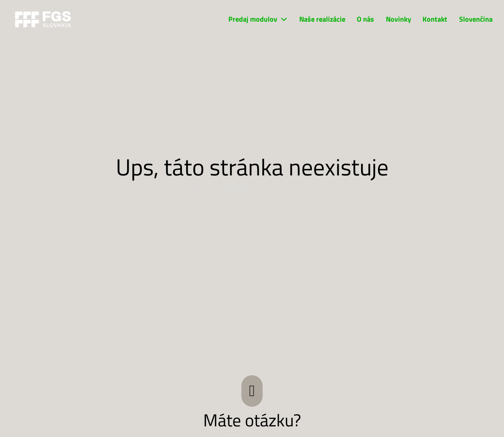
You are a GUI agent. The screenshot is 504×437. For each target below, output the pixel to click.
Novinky (398, 19)
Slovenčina (476, 19)
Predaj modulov (253, 19)
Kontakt (435, 19)
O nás (365, 19)
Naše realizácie (322, 19)
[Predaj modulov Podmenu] (284, 19)
